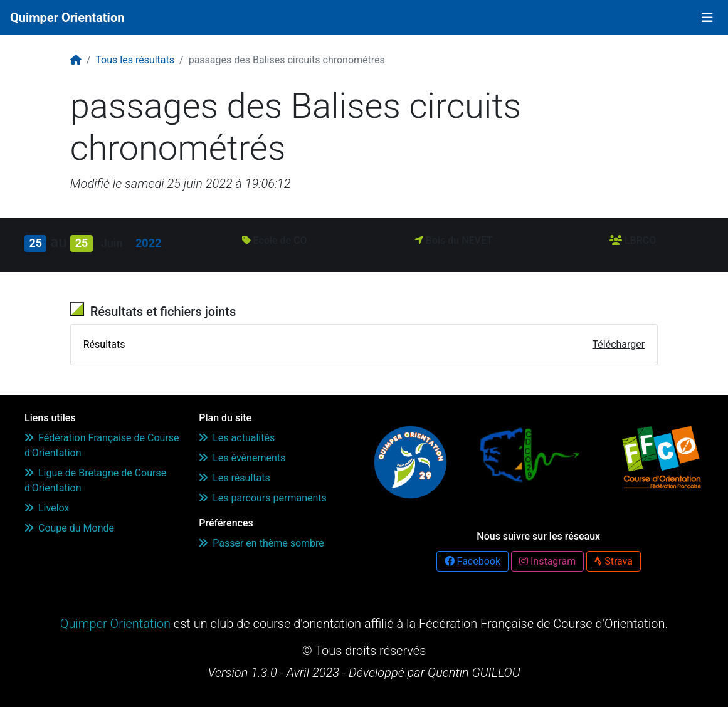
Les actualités (237, 438)
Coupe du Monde (69, 528)
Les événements (242, 458)
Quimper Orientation (67, 18)
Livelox (47, 508)
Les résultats (234, 478)
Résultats (104, 344)
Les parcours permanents (263, 498)
